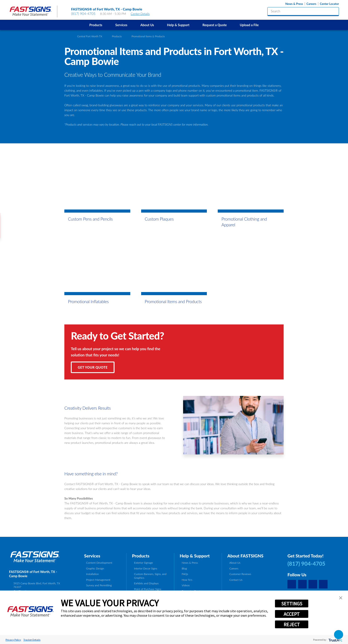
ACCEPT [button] (292, 614)
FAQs (185, 574)
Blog (184, 568)
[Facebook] (302, 584)
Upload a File (249, 25)
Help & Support (178, 25)
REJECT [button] (292, 624)
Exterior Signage (143, 563)
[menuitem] (96, 25)
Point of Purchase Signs (148, 589)
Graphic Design (95, 568)
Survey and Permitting (99, 585)
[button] (341, 598)
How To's (187, 580)
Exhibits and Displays (146, 583)
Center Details (142, 14)
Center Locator (329, 4)
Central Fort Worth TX (90, 36)
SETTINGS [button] (292, 604)
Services (121, 25)
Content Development (99, 563)
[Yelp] (313, 584)
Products (96, 25)
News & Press (294, 4)
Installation (92, 574)
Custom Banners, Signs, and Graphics (150, 576)
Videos (186, 585)
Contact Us (236, 580)
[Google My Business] (292, 584)
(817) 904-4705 (83, 14)
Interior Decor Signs (146, 568)
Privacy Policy (13, 640)
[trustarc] (335, 640)
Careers (311, 4)
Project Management (98, 580)
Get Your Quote (93, 367)
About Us (147, 25)
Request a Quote (215, 25)
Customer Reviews (240, 574)
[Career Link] (323, 584)
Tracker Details (32, 640)
